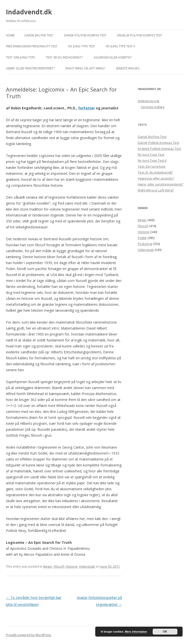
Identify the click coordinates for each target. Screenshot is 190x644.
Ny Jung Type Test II (120, 46)
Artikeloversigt (149, 101)
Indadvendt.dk (29, 12)
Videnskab (87, 566)
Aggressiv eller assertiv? (113, 57)
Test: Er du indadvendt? (64, 57)
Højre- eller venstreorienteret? (30, 68)
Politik (142, 238)
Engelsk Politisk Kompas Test (140, 35)
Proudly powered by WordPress (28, 635)
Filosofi (59, 566)
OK (165, 632)
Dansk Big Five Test (39, 35)
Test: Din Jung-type (20, 57)
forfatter (86, 108)
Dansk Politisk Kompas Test (85, 35)
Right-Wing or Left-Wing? (85, 68)
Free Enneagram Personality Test (32, 46)
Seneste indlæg (128, 68)
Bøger (48, 566)
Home (10, 35)
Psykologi (145, 244)
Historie (72, 566)
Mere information (136, 632)
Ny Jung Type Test (82, 46)
